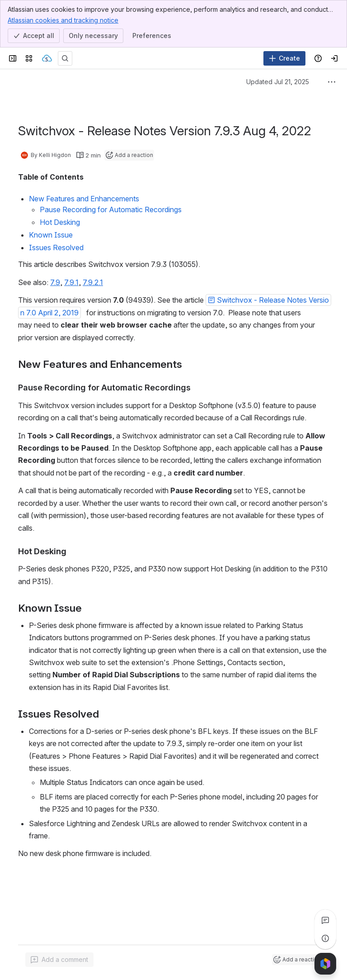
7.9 (55, 282)
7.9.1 (71, 282)
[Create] (284, 58)
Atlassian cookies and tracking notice (63, 20)
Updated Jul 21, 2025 (278, 82)
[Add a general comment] (59, 960)
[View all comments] (325, 920)
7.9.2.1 (93, 282)
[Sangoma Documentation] (47, 58)
